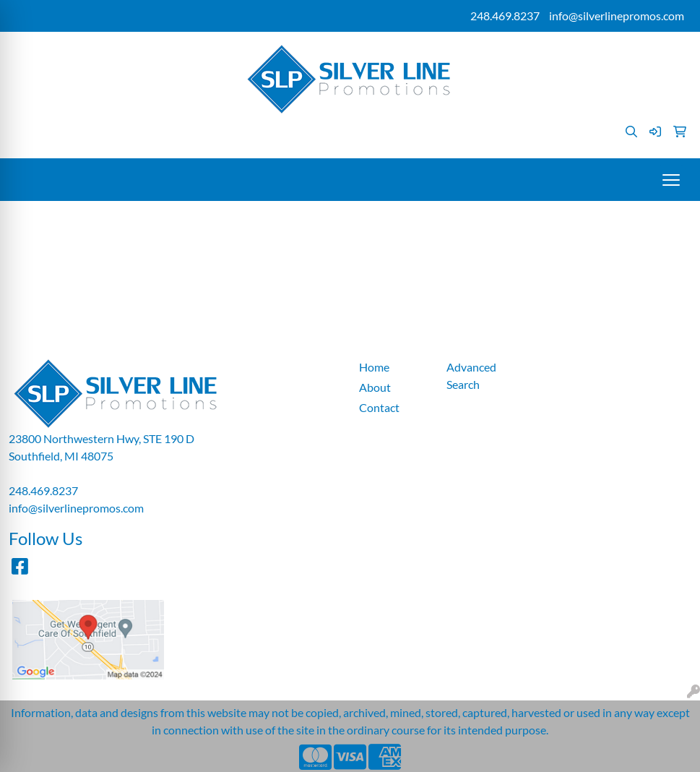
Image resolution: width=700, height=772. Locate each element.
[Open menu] (671, 180)
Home (374, 367)
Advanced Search (471, 376)
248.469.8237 (505, 16)
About (375, 387)
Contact (379, 407)
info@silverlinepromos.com (617, 16)
